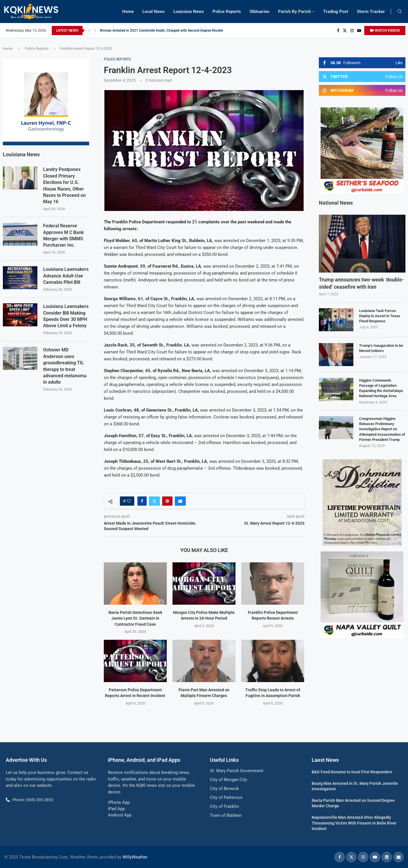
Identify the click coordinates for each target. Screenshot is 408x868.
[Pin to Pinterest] (167, 501)
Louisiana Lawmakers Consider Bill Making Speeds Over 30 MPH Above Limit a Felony (66, 316)
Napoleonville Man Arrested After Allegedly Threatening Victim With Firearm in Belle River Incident (354, 823)
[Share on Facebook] (142, 501)
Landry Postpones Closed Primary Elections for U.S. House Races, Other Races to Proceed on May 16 (64, 185)
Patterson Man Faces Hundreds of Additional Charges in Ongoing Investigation (160, 31)
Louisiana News (189, 12)
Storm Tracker (371, 12)
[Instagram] (352, 31)
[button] (89, 31)
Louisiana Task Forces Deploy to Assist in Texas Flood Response (380, 316)
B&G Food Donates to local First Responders (352, 772)
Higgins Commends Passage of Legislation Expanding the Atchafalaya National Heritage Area (381, 388)
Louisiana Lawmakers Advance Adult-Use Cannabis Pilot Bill (66, 275)
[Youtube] (359, 31)
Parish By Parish (294, 12)
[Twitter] (345, 31)
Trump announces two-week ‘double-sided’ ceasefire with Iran (361, 283)
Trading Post (336, 12)
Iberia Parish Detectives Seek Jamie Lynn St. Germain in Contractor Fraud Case (135, 618)
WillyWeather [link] (135, 857)
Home (128, 12)
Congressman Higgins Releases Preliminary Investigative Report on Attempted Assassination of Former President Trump (382, 429)
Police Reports (227, 12)
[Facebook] (338, 31)
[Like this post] (129, 501)
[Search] (400, 12)
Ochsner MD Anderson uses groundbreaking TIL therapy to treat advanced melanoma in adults (65, 366)
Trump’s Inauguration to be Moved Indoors (381, 348)
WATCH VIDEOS (385, 31)
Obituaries (259, 12)
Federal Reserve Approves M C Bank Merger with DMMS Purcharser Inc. (63, 235)
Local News (154, 12)
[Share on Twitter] (154, 501)
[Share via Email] (180, 501)
